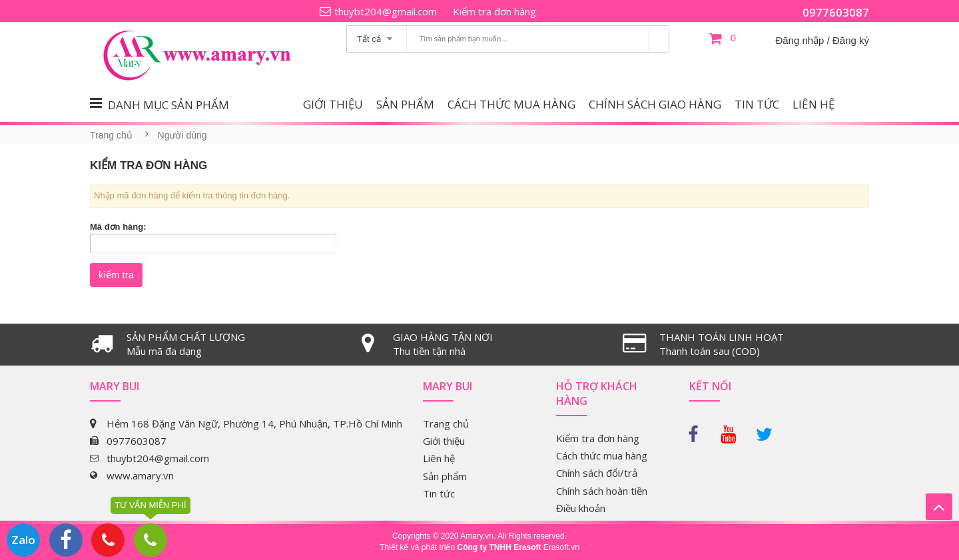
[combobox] (377, 35)
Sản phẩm (405, 104)
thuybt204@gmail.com (386, 11)
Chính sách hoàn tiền (602, 491)
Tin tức (757, 104)
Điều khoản (581, 508)
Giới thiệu (333, 104)
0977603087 (836, 12)
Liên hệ (813, 104)
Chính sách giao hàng (655, 104)
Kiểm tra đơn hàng (494, 11)
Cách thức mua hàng (511, 104)
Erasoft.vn (561, 547)
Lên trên (939, 507)
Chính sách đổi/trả (597, 473)
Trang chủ (111, 135)
